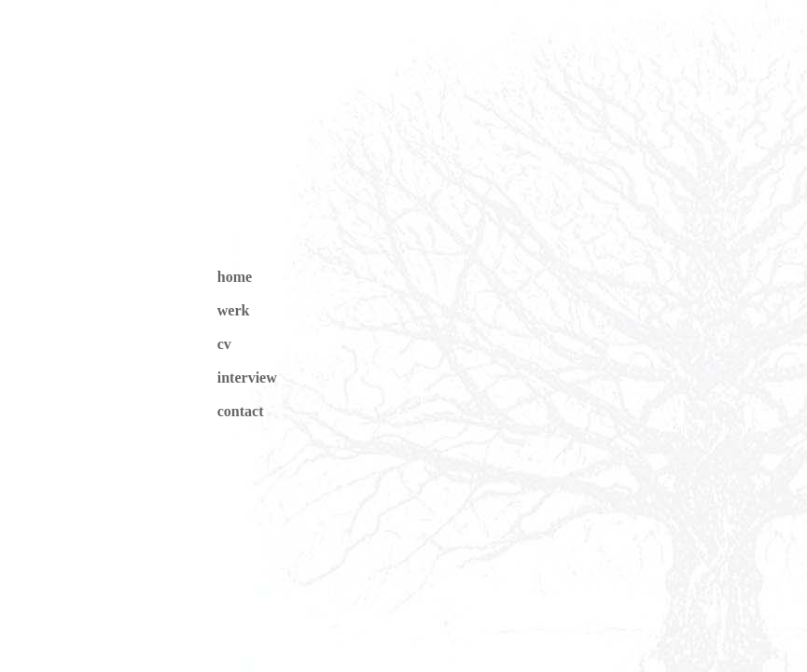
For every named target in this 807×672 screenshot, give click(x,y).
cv (224, 344)
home (235, 277)
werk (234, 310)
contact (241, 411)
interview (247, 378)
